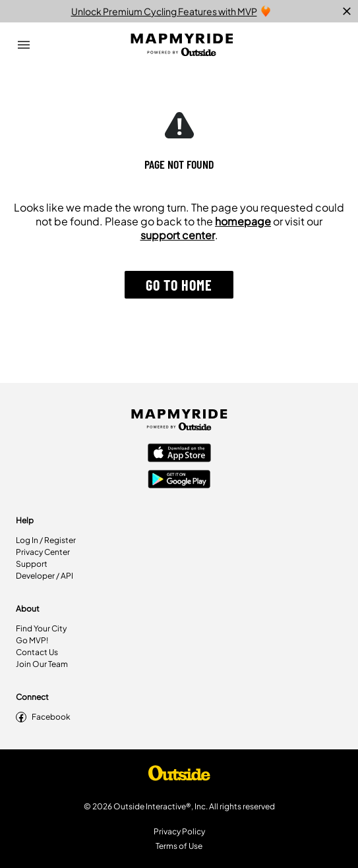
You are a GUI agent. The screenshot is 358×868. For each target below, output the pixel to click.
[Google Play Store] (179, 480)
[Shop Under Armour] (179, 776)
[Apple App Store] (179, 454)
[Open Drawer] (24, 45)
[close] (347, 11)
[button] (179, 285)
